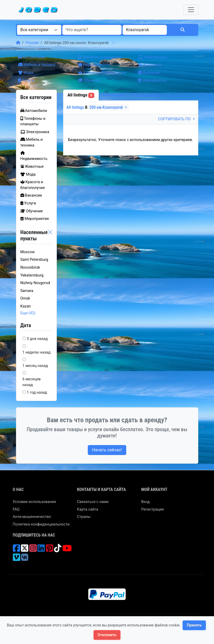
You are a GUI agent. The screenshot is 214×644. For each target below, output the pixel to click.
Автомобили (31, 57)
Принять (194, 625)
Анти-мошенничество (32, 517)
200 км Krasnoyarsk (109, 107)
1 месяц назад (35, 366)
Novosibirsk (30, 267)
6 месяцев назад (32, 382)
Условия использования (34, 502)
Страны (84, 517)
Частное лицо (146, 95)
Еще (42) (28, 313)
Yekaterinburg (32, 275)
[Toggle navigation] (191, 10)
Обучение (89, 80)
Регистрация (152, 509)
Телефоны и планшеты (100, 57)
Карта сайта (88, 509)
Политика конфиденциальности (41, 524)
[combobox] (39, 30)
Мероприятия (152, 80)
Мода (26, 73)
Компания (113, 95)
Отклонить (107, 635)
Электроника (152, 57)
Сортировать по (175, 119)
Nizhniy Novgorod (35, 283)
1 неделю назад (37, 352)
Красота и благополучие (102, 73)
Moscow (28, 252)
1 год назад (37, 393)
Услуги (26, 80)
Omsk (25, 298)
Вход (145, 502)
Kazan (26, 306)
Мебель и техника (37, 65)
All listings (81, 95)
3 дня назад (37, 339)
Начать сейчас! (107, 450)
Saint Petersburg (34, 260)
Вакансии (149, 73)
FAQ (16, 509)
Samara (27, 291)
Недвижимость (94, 65)
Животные (150, 65)
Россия (32, 43)
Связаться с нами (93, 502)
